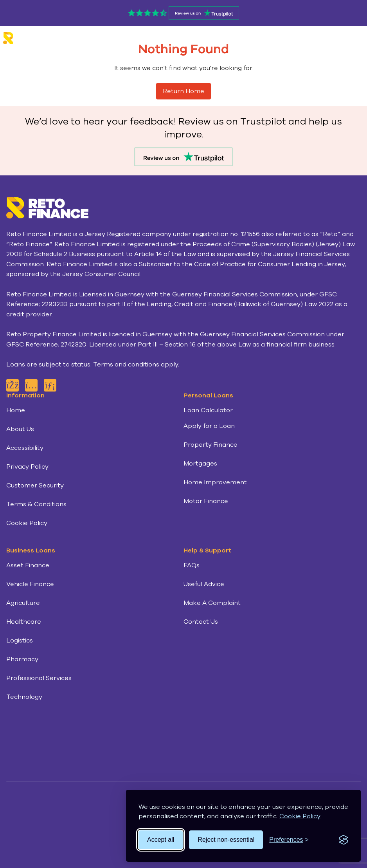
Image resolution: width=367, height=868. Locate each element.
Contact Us (201, 622)
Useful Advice (204, 584)
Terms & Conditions (36, 504)
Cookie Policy (300, 816)
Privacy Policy (27, 467)
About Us (20, 429)
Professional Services (39, 678)
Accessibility (25, 448)
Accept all (161, 840)
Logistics (20, 641)
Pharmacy (22, 659)
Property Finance (210, 445)
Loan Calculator (208, 410)
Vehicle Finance (30, 584)
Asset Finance (28, 565)
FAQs (192, 565)
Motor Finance (206, 501)
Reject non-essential (226, 840)
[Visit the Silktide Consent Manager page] (344, 840)
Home (16, 410)
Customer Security (35, 485)
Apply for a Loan (209, 426)
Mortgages (200, 464)
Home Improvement (215, 482)
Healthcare (24, 622)
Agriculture (23, 603)
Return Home (183, 91)
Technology (24, 697)
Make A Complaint (212, 603)
